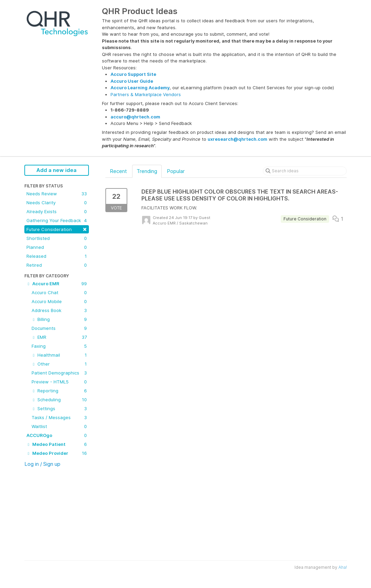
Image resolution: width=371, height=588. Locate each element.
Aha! (343, 567)
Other (59, 364)
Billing (59, 319)
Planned (57, 247)
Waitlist (59, 426)
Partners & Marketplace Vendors (146, 94)
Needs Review (57, 194)
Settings (59, 408)
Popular (176, 171)
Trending (147, 171)
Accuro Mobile (59, 301)
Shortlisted (57, 238)
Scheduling (59, 400)
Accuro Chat (59, 292)
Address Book (59, 310)
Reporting (59, 391)
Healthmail (59, 355)
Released (57, 256)
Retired (57, 265)
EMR (59, 337)
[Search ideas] (305, 171)
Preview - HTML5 (59, 382)
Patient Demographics (59, 373)
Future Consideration (57, 229)
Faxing (59, 346)
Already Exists (57, 211)
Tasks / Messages (59, 417)
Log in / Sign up (42, 464)
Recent (118, 171)
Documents (59, 328)
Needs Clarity (57, 203)
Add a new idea (56, 170)
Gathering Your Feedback (57, 220)
